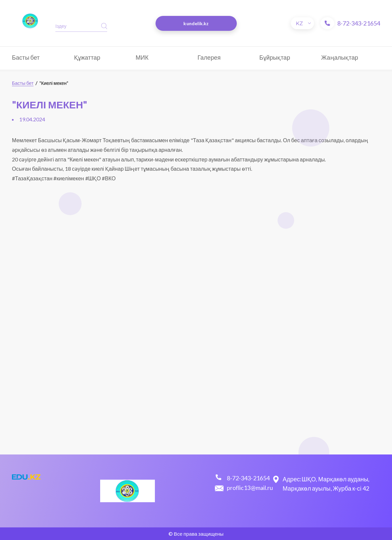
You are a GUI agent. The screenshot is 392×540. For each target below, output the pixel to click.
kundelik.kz (196, 23)
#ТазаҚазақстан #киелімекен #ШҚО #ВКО (64, 178)
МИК (142, 57)
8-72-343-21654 (359, 23)
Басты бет (26, 57)
